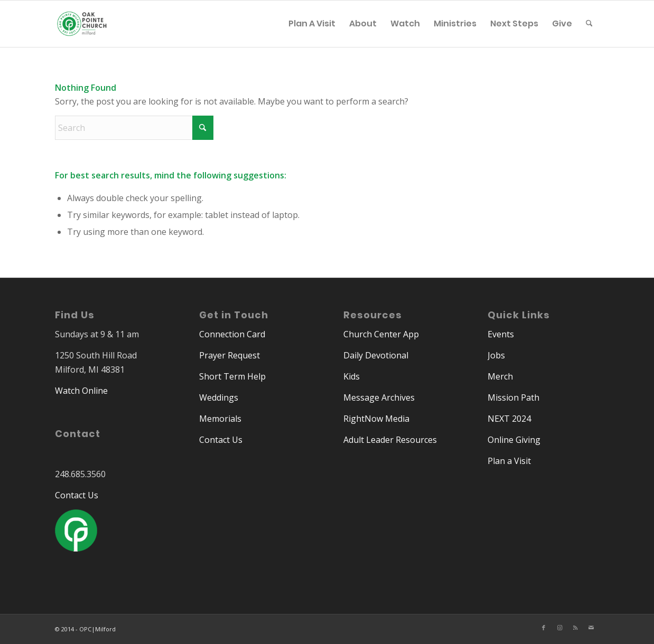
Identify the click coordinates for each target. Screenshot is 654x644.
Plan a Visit (509, 461)
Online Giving (514, 440)
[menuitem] (312, 24)
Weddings (219, 397)
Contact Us (77, 495)
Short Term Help (232, 376)
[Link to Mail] (591, 628)
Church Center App (381, 334)
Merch (500, 376)
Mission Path (513, 397)
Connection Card (232, 334)
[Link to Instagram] (559, 628)
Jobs (496, 355)
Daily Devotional (376, 355)
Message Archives (379, 397)
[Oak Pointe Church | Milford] (82, 29)
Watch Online (81, 391)
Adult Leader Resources (390, 440)
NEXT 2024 (509, 419)
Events (501, 334)
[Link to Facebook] (544, 628)
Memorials (220, 419)
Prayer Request (230, 355)
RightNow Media (376, 419)
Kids (352, 376)
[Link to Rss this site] (575, 628)
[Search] (589, 24)
